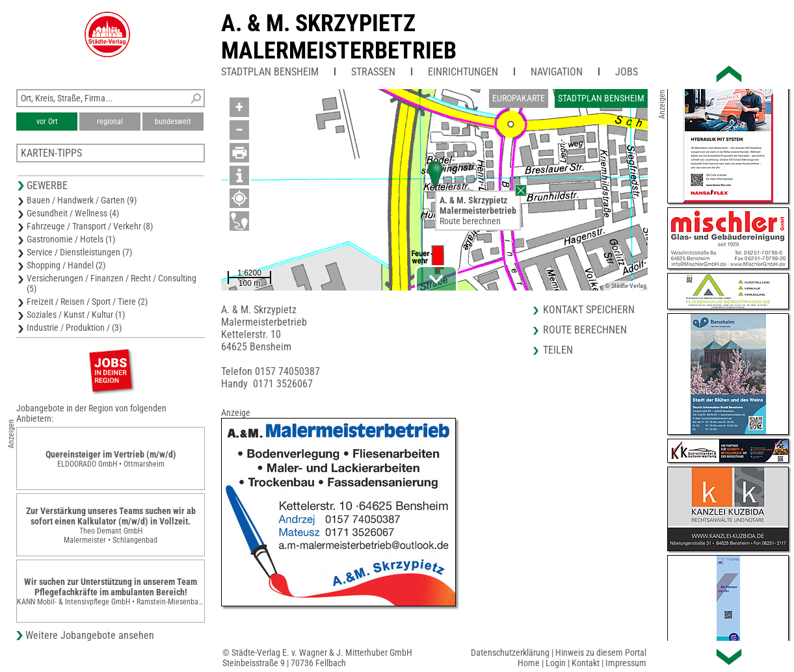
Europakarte (519, 98)
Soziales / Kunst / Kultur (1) (76, 315)
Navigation (557, 72)
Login (556, 663)
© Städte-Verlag (626, 286)
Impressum (626, 663)
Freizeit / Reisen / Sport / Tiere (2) (87, 302)
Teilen (558, 350)
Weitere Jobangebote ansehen (90, 635)
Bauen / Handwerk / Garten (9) (82, 200)
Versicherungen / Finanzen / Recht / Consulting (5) (112, 283)
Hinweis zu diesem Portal (601, 653)
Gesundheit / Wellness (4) (73, 213)
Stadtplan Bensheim (270, 72)
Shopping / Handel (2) (66, 265)
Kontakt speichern (589, 310)
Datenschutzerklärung (510, 653)
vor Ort (47, 122)
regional (110, 122)
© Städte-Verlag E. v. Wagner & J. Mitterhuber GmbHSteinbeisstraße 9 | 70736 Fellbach (317, 658)
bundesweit (173, 122)
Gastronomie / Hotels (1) (71, 239)
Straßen (373, 72)
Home (529, 663)
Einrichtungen (463, 72)
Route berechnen (470, 221)
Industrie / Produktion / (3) (74, 328)
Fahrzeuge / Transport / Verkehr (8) (90, 226)
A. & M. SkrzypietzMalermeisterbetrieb (339, 37)
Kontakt (586, 663)
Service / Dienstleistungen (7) (79, 252)
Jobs (627, 72)
